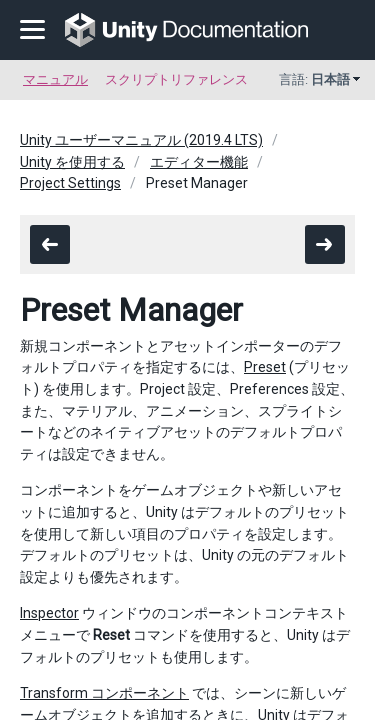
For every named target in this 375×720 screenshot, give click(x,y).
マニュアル (55, 79)
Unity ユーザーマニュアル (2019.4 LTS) (141, 140)
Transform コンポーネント (104, 693)
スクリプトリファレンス (176, 79)
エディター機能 (199, 162)
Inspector (49, 613)
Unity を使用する (72, 162)
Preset (265, 367)
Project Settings (70, 183)
